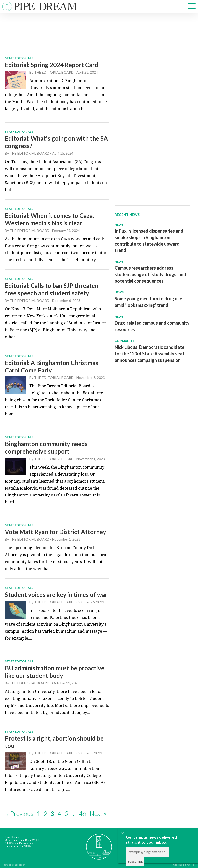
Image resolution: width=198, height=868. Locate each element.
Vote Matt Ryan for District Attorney (56, 532)
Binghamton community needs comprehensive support (46, 447)
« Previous (20, 813)
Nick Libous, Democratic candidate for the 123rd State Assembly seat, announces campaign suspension (150, 354)
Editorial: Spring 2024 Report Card (52, 65)
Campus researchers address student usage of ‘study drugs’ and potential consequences (150, 274)
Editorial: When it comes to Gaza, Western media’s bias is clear (49, 219)
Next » (98, 813)
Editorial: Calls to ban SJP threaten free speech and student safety (52, 289)
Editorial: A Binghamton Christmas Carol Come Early (52, 366)
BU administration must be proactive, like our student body (55, 672)
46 (83, 813)
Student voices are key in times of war (56, 594)
